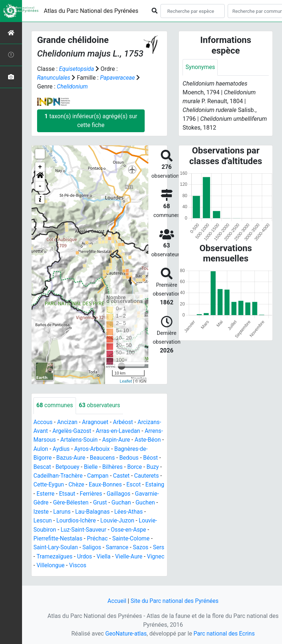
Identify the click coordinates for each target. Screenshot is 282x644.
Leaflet (126, 380)
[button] (40, 176)
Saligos (65, 554)
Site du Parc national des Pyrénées (175, 601)
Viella (102, 563)
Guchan (89, 510)
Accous (43, 422)
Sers (134, 554)
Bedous (43, 466)
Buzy (85, 475)
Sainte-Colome (106, 545)
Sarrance (91, 554)
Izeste (136, 510)
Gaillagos (73, 501)
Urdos (83, 563)
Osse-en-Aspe (103, 536)
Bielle (136, 466)
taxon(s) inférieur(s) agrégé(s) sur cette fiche (91, 120)
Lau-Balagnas (74, 519)
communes (55, 405)
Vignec (155, 563)
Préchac (72, 545)
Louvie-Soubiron (139, 527)
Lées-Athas (111, 519)
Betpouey (112, 466)
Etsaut (150, 492)
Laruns (42, 519)
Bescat (86, 466)
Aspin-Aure (137, 439)
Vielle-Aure (128, 563)
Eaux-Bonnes (53, 492)
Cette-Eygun (127, 483)
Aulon (73, 448)
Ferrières (45, 501)
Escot (82, 492)
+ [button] (40, 167)
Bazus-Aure (106, 457)
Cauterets (94, 483)
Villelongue (51, 571)
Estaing (104, 492)
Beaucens (138, 457)
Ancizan (68, 422)
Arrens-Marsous (54, 439)
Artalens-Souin (99, 439)
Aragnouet (97, 422)
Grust (68, 510)
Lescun (139, 519)
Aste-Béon (47, 448)
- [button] (40, 186)
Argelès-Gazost (73, 430)
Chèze (155, 483)
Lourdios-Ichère (54, 527)
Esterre (127, 492)
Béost (65, 466)
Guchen (114, 510)
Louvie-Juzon (96, 527)
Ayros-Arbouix (125, 448)
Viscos (79, 571)
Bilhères (44, 475)
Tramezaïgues (52, 563)
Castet (68, 483)
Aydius (93, 448)
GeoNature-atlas (125, 634)
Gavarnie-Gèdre (110, 501)
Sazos (115, 554)
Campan (44, 483)
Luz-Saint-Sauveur (57, 536)
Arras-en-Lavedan (120, 430)
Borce (66, 475)
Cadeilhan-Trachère (121, 475)
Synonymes (200, 67)
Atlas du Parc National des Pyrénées (91, 11)
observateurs (101, 405)
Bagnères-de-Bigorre (60, 457)
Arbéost (125, 422)
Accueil (116, 601)
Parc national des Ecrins (225, 634)
